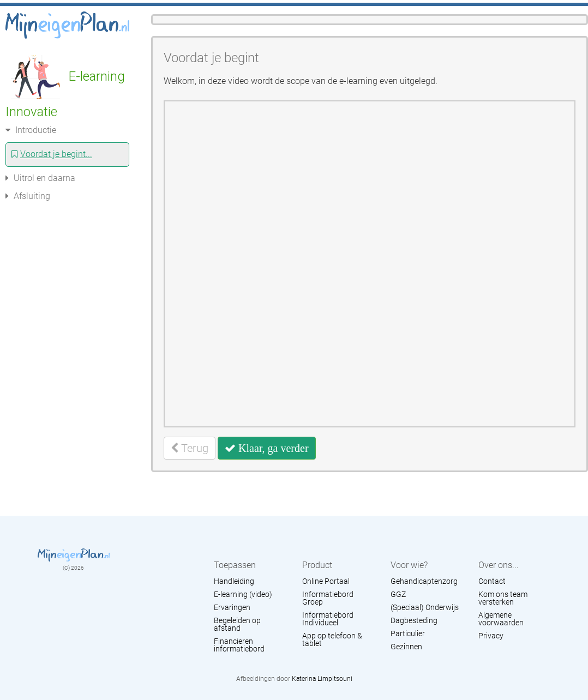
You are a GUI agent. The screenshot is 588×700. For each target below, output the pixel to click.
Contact (492, 581)
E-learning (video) (243, 594)
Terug (190, 448)
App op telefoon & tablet (332, 639)
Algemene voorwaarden (501, 619)
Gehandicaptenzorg (424, 581)
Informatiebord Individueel (328, 619)
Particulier (408, 633)
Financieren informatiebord (239, 645)
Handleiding (234, 581)
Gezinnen (406, 647)
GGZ (398, 594)
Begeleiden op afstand (237, 624)
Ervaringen (232, 607)
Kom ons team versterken (503, 598)
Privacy (491, 636)
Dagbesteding (414, 620)
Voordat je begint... (52, 154)
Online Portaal (326, 581)
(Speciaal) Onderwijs (425, 607)
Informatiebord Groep (328, 598)
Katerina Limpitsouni (322, 679)
